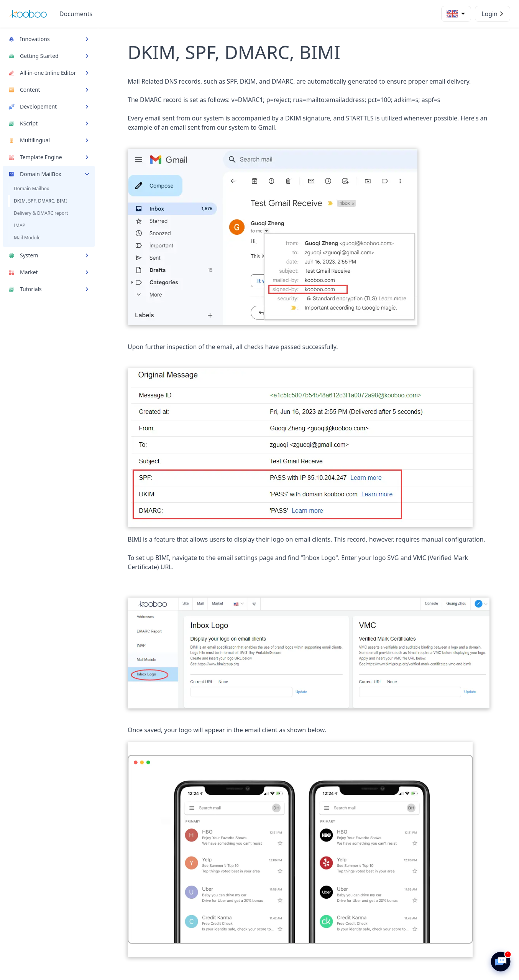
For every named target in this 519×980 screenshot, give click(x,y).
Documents (76, 14)
